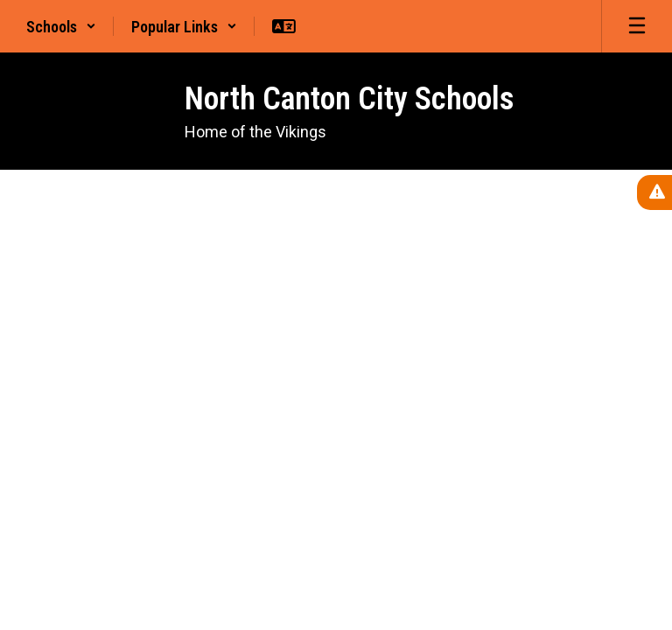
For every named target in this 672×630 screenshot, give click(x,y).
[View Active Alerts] (654, 192)
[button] (61, 26)
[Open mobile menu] (637, 26)
